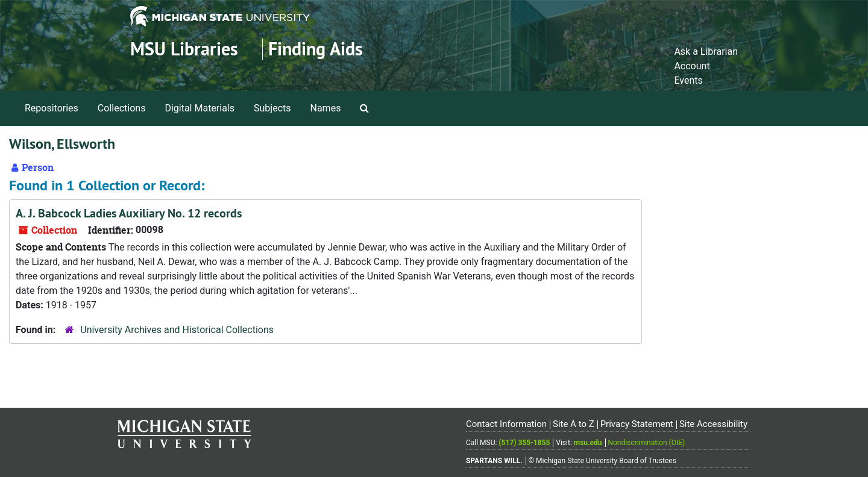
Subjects (272, 108)
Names (326, 108)
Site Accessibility (713, 424)
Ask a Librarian (706, 51)
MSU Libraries (184, 49)
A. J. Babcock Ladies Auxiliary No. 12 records (129, 213)
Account (692, 66)
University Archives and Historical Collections (177, 330)
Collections (122, 108)
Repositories (52, 108)
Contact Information (506, 424)
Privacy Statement (637, 424)
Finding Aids (316, 49)
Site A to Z (574, 424)
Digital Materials (200, 108)
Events (688, 80)
